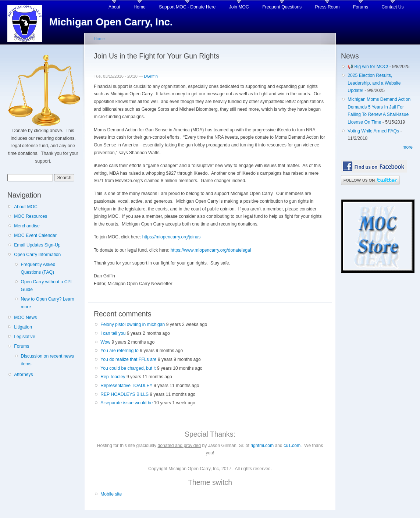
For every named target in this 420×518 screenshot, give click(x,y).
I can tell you (113, 333)
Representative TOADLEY (126, 386)
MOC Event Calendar (35, 235)
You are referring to (120, 351)
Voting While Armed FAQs (373, 131)
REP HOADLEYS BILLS (124, 394)
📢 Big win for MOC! (369, 67)
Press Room (328, 7)
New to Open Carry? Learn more (47, 303)
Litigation (23, 327)
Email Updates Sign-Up (37, 245)
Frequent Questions (282, 7)
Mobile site (111, 494)
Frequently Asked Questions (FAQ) (38, 268)
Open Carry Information (37, 255)
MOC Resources (31, 216)
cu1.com (292, 446)
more (407, 147)
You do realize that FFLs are (128, 359)
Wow (105, 342)
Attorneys (23, 375)
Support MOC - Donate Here (187, 7)
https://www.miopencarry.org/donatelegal (211, 250)
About (114, 7)
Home (139, 7)
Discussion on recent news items (47, 360)
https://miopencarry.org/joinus (172, 237)
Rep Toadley (113, 377)
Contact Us (393, 7)
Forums (361, 7)
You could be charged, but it (128, 368)
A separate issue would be (127, 403)
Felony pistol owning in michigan (133, 324)
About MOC (26, 207)
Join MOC (239, 7)
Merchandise (27, 226)
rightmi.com (262, 446)
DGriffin (151, 76)
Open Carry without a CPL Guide (47, 286)
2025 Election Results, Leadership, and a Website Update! (374, 83)
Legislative (24, 337)
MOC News (25, 317)
